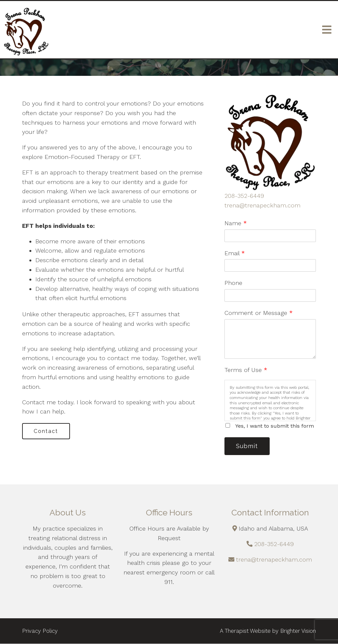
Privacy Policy (40, 631)
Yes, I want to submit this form (275, 426)
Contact (47, 431)
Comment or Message (259, 313)
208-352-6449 (244, 196)
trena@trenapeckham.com (262, 205)
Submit (248, 446)
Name (236, 223)
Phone (233, 283)
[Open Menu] (327, 30)
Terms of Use (246, 370)
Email (235, 253)
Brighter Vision (298, 631)
